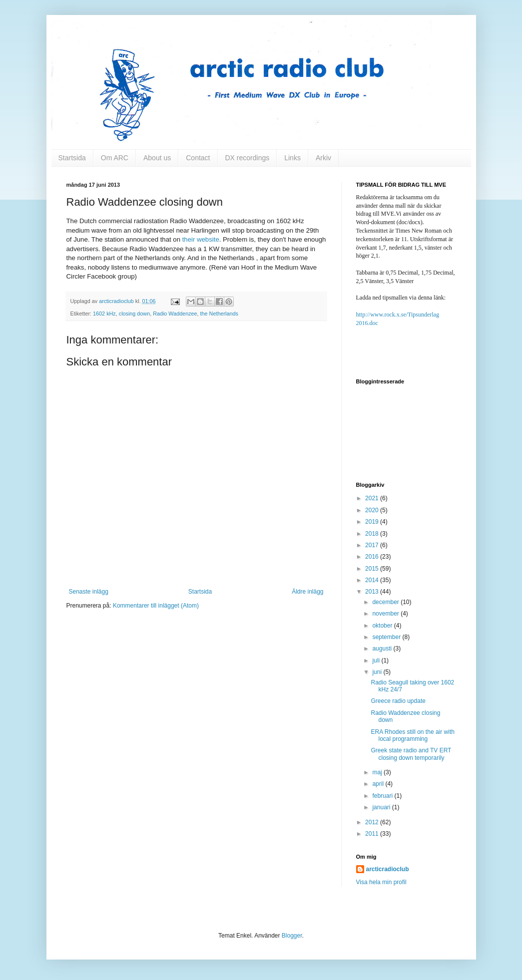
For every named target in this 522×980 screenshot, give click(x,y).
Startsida (72, 158)
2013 (373, 592)
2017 (373, 545)
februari (383, 796)
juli (377, 660)
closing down (134, 314)
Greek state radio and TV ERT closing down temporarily (411, 754)
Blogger (292, 936)
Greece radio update (398, 701)
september (387, 637)
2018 (373, 534)
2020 (373, 510)
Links (292, 158)
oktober (383, 626)
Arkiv (323, 158)
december (386, 602)
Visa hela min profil (381, 882)
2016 (373, 557)
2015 (373, 569)
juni (378, 672)
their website (201, 239)
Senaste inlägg (89, 592)
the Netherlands (219, 314)
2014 (373, 580)
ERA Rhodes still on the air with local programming (412, 735)
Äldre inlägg (307, 592)
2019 (373, 522)
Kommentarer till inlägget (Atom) (156, 606)
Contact (198, 158)
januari (382, 807)
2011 (373, 834)
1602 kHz (104, 314)
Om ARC (115, 158)
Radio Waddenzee (175, 314)
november (386, 614)
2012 (373, 822)
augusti (383, 649)
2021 (373, 498)
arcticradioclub (388, 869)
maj (378, 772)
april (379, 784)
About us (157, 158)
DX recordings (248, 158)
